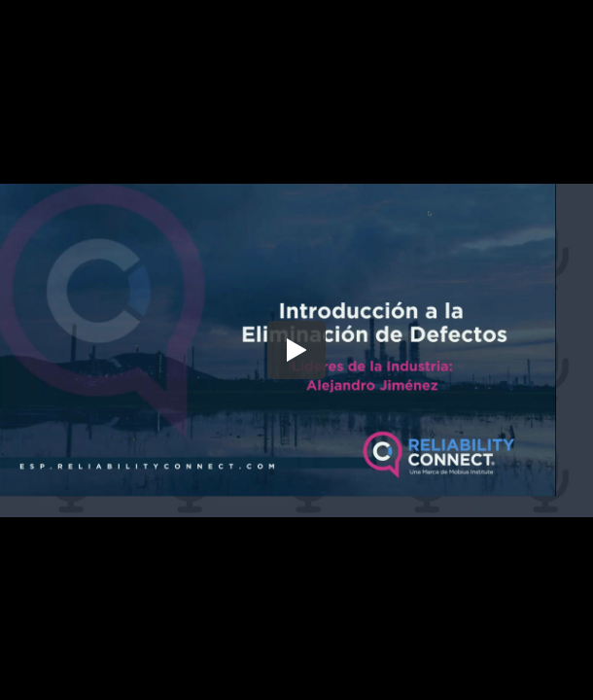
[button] (296, 350)
